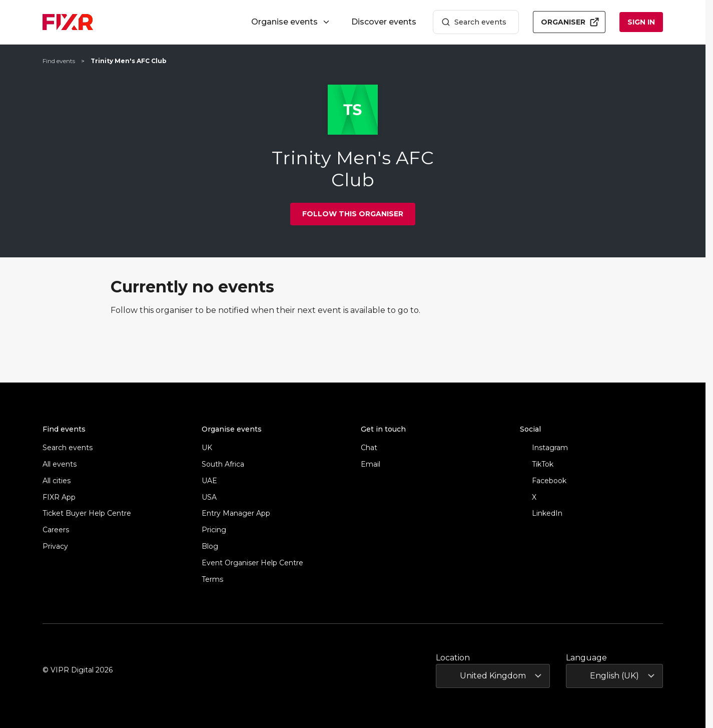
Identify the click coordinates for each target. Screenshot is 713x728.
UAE (209, 481)
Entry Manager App (236, 513)
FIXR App (59, 497)
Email (371, 464)
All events (60, 464)
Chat (369, 448)
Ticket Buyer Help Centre (87, 513)
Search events (474, 22)
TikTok (537, 464)
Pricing (214, 530)
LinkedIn (541, 513)
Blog (210, 547)
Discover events (384, 22)
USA (209, 497)
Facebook (543, 481)
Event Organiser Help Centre (252, 563)
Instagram (544, 448)
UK (207, 448)
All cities (57, 481)
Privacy (55, 547)
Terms (212, 580)
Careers (56, 530)
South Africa (223, 464)
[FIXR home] (68, 22)
